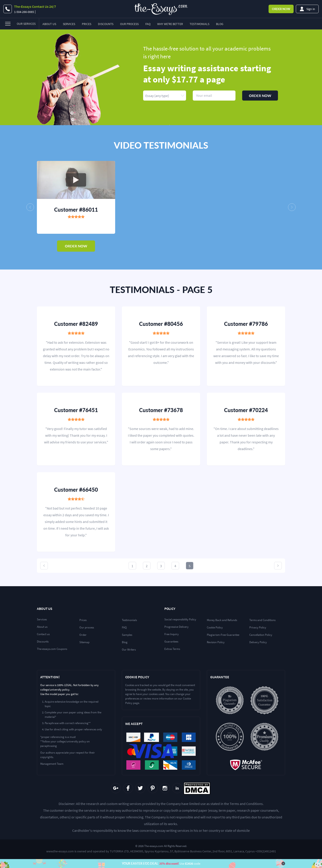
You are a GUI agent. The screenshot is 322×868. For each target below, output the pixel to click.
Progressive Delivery (176, 627)
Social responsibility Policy (180, 619)
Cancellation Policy (261, 635)
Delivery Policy (258, 642)
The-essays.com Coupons (52, 649)
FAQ (148, 24)
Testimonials (199, 24)
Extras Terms (172, 649)
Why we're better (170, 24)
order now (76, 246)
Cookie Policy (215, 627)
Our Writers (129, 650)
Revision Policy (216, 642)
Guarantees (171, 642)
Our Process (129, 24)
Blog (220, 24)
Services (69, 24)
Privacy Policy (258, 627)
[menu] (19, 24)
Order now (260, 96)
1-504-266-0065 (24, 12)
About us (42, 627)
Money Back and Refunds (222, 620)
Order (281, 9)
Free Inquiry (172, 634)
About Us (49, 24)
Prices (87, 24)
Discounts (106, 24)
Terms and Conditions (262, 620)
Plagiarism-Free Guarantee (223, 635)
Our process (87, 627)
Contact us (43, 634)
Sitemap (84, 642)
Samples (127, 635)
